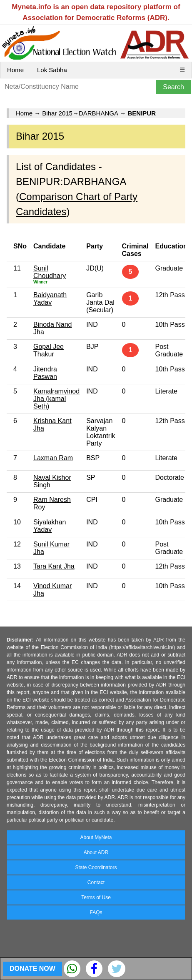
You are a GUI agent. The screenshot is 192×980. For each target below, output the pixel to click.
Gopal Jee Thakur (49, 350)
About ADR (96, 852)
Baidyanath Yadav (50, 299)
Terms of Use (96, 897)
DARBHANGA (98, 113)
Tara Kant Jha (54, 566)
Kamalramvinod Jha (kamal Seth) (56, 399)
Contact (96, 882)
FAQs (96, 912)
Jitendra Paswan (45, 373)
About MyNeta (96, 837)
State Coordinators (96, 867)
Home (15, 70)
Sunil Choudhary (50, 272)
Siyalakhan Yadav (50, 526)
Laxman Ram (53, 458)
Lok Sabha (52, 70)
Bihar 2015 (57, 113)
